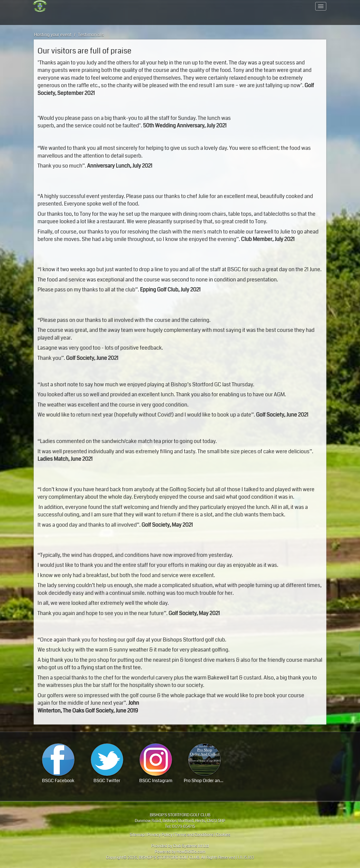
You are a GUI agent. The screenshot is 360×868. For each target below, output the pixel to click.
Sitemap (137, 835)
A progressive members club (131, 6)
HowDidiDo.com (191, 852)
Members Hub (229, 19)
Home (64, 6)
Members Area (229, 6)
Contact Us (296, 6)
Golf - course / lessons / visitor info (64, 19)
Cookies (223, 835)
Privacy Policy (160, 835)
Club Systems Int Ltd (191, 846)
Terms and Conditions (194, 835)
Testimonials (91, 35)
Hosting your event (131, 19)
